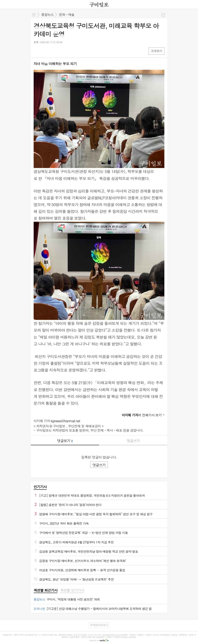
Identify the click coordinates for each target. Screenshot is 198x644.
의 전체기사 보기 (142, 415)
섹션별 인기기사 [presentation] (72, 590)
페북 (37, 51)
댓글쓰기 (133, 441)
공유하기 (163, 15)
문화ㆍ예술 (67, 15)
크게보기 (156, 51)
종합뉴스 (48, 15)
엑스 (45, 51)
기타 (60, 51)
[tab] (46, 591)
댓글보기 (65, 441)
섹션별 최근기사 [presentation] (46, 590)
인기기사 (40, 487)
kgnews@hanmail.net (65, 421)
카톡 (52, 51)
